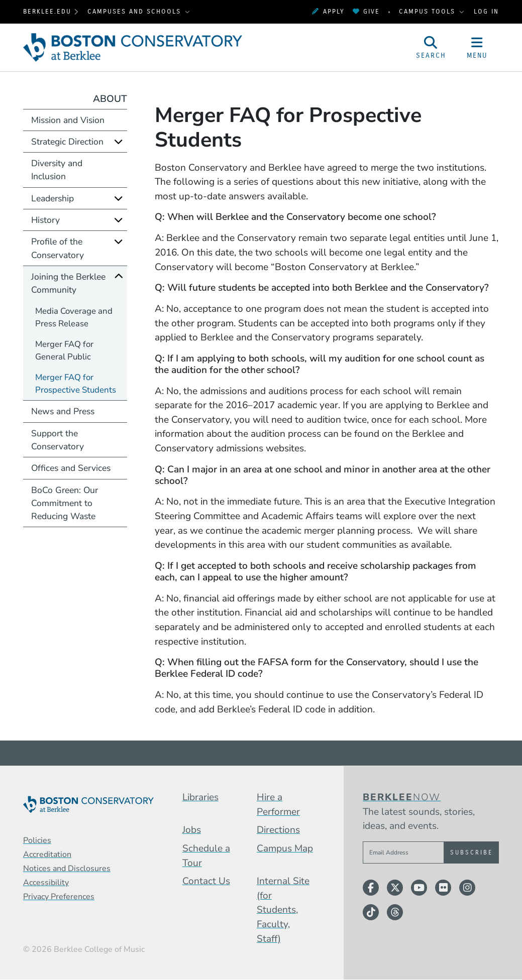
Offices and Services (71, 468)
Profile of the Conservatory (58, 248)
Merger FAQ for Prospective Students (76, 384)
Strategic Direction (67, 142)
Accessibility (46, 883)
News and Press (63, 411)
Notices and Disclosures (67, 869)
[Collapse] (119, 276)
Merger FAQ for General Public (64, 350)
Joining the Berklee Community (68, 283)
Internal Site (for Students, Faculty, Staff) (283, 910)
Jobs (192, 830)
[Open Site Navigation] (477, 47)
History (45, 220)
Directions (278, 830)
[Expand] (119, 141)
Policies (37, 840)
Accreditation (47, 854)
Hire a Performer (278, 805)
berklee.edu (47, 11)
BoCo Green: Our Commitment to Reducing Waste (65, 503)
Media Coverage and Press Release (74, 317)
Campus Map (285, 848)
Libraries (200, 797)
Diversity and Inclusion (57, 170)
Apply (328, 11)
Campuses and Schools (136, 11)
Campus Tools (429, 11)
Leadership (53, 198)
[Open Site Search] (431, 47)
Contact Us (206, 881)
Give (366, 11)
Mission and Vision (68, 120)
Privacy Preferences (59, 897)
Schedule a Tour (206, 856)
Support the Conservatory (58, 440)
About (110, 99)
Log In (486, 11)
